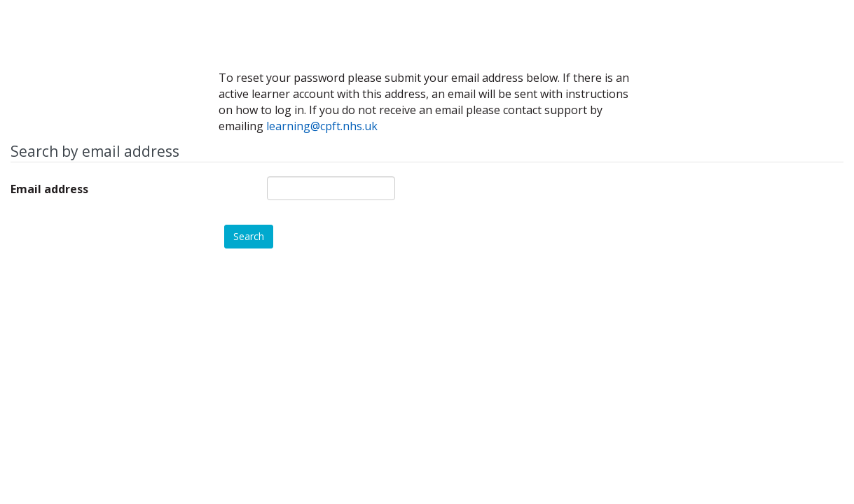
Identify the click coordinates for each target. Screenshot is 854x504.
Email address (49, 189)
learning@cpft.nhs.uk (322, 126)
